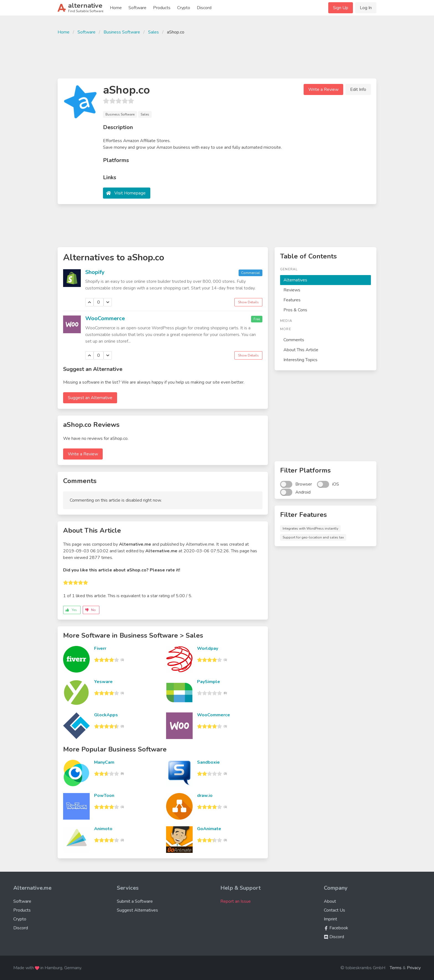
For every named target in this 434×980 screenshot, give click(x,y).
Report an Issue (236, 901)
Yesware (103, 682)
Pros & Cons (295, 310)
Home (116, 8)
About (330, 901)
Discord (204, 8)
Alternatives (295, 280)
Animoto (103, 829)
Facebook (336, 928)
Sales (153, 32)
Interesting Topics (300, 360)
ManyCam (104, 762)
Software (137, 8)
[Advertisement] (217, 56)
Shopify (95, 272)
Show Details (248, 302)
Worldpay (208, 648)
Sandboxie (208, 762)
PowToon (104, 796)
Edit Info (358, 89)
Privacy (414, 968)
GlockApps (106, 715)
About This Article (301, 350)
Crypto (184, 8)
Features (292, 300)
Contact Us (334, 910)
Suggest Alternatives (137, 910)
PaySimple (209, 682)
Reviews (292, 290)
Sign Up (341, 8)
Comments (294, 340)
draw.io (205, 796)
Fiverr (100, 648)
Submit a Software (135, 901)
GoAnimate (209, 829)
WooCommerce (105, 318)
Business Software (122, 32)
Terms (396, 968)
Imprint (330, 919)
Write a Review (323, 89)
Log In (366, 8)
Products (162, 8)
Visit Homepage (130, 193)
